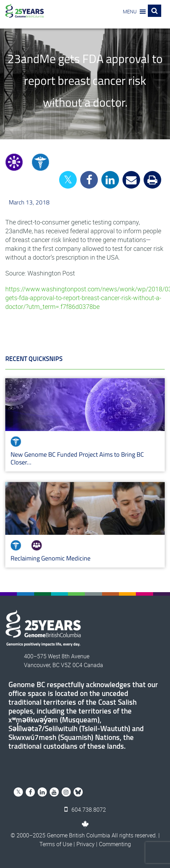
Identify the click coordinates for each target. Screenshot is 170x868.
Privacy (86, 844)
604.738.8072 (85, 810)
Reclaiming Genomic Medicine (51, 558)
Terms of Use (56, 844)
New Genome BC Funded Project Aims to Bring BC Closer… (77, 458)
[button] (130, 12)
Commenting (115, 844)
